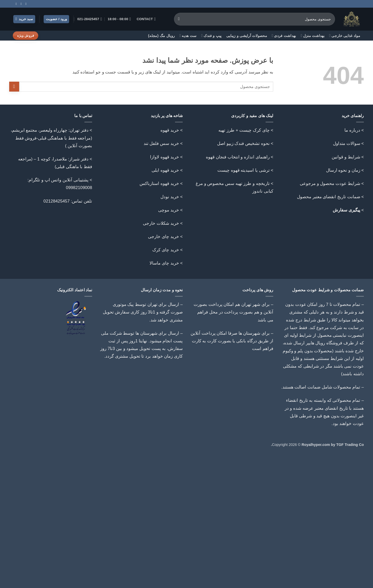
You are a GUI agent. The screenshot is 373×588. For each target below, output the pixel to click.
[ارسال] (179, 19)
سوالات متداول (347, 143)
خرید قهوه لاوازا (164, 157)
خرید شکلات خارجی (161, 223)
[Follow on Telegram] (15, 4)
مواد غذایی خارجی (345, 36)
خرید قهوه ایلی (165, 170)
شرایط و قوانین (346, 157)
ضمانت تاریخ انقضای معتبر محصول (329, 197)
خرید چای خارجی (163, 237)
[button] (24, 19)
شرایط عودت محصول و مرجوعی (330, 184)
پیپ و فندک (212, 36)
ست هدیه (188, 36)
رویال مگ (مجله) (161, 36)
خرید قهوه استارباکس (159, 184)
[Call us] (20, 4)
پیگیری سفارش (346, 210)
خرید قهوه (170, 130)
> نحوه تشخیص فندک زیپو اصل (245, 143)
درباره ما (352, 130)
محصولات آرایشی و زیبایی (247, 36)
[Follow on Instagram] (25, 4)
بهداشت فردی (284, 36)
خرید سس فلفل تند (161, 143)
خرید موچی (169, 210)
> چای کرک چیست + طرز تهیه (246, 130)
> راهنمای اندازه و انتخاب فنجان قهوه (240, 157)
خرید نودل (170, 197)
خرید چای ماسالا (164, 263)
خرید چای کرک (166, 250)
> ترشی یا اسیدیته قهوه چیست (245, 170)
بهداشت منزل (313, 36)
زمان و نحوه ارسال (343, 170)
